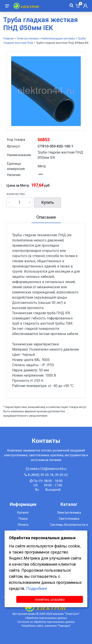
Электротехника (28, 38)
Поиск (23, 519)
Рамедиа (64, 626)
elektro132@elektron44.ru (48, 469)
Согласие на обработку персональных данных (46, 622)
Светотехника (69, 519)
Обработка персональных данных (46, 618)
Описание (46, 217)
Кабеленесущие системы (58, 38)
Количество (16, 194)
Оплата (23, 525)
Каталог (23, 513)
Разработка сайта (32, 626)
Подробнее (37, 589)
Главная (9, 38)
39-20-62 (61, 475)
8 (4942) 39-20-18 (41, 475)
